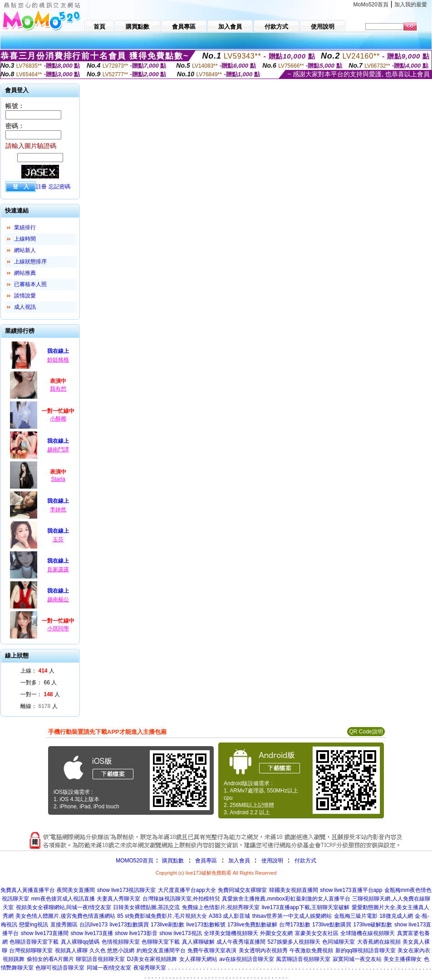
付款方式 (305, 861)
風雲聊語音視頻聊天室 (303, 959)
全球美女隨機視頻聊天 (231, 933)
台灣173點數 (295, 925)
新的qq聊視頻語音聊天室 (366, 950)
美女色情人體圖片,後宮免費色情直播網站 (65, 916)
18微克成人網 (396, 916)
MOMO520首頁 (135, 861)
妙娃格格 (58, 360)
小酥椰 (58, 419)
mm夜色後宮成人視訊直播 (63, 899)
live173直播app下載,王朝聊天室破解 (306, 907)
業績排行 (25, 228)
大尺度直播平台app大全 (187, 890)
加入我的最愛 (411, 5)
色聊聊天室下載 (161, 942)
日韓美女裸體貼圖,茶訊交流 (146, 907)
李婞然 (58, 510)
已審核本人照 (30, 284)
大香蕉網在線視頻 (379, 942)
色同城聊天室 (339, 942)
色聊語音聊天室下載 (34, 942)
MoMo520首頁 (371, 5)
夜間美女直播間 (76, 890)
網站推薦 (25, 273)
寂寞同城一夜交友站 (357, 959)
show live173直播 (91, 933)
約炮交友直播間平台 (161, 950)
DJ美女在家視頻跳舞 (152, 959)
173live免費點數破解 (252, 925)
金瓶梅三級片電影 (356, 916)
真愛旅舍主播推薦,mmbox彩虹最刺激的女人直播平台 (286, 899)
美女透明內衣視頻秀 (263, 950)
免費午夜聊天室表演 (212, 950)
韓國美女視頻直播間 (294, 890)
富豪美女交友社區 (317, 933)
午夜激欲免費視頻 (311, 950)
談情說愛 (25, 296)
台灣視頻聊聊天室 (31, 950)
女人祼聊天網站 (198, 959)
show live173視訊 (180, 933)
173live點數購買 (332, 925)
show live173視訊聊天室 (126, 890)
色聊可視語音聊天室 (60, 968)
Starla (58, 479)
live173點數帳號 (206, 925)
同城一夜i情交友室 (109, 968)
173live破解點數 (373, 925)
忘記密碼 (59, 187)
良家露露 (58, 569)
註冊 (41, 187)
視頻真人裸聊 (71, 950)
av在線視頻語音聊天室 (247, 959)
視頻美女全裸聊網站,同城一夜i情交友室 (64, 907)
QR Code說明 (366, 732)
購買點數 (172, 861)
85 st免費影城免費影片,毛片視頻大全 (162, 916)
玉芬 (58, 539)
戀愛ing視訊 (34, 925)
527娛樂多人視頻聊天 (294, 942)
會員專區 (206, 861)
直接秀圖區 (64, 925)
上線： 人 (37, 671)
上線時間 (25, 239)
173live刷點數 (167, 925)
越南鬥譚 (58, 450)
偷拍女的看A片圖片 (50, 959)
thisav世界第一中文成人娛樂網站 (292, 916)
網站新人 (25, 250)
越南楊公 (58, 599)
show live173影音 (136, 933)
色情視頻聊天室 (121, 942)
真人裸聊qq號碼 (80, 942)
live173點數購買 (129, 925)
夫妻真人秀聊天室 (118, 899)
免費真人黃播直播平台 (28, 890)
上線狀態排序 (30, 262)
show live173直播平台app (351, 890)
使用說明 (272, 861)
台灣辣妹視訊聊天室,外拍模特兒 (181, 899)
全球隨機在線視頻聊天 (368, 933)
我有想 (58, 389)
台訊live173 (93, 925)
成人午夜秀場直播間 (241, 942)
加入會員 (239, 861)
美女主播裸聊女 (403, 959)
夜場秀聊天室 (150, 968)
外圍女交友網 (276, 933)
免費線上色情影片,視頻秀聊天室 (221, 907)
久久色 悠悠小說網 (112, 950)
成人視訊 (25, 307)
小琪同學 (58, 629)
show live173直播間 (45, 933)
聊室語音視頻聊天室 (100, 959)
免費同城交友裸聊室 (242, 890)
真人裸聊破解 (198, 942)
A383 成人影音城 (229, 916)
